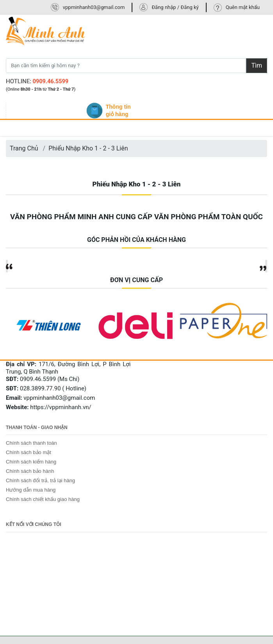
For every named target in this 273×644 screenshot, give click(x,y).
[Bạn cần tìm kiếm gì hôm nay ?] (126, 66)
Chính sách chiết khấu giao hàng (43, 499)
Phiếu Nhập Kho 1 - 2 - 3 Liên (88, 148)
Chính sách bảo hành (30, 471)
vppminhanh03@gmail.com (94, 7)
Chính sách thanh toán (31, 443)
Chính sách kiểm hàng (31, 462)
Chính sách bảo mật (29, 452)
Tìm (257, 65)
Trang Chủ (24, 148)
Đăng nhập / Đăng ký (175, 7)
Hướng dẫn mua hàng (31, 490)
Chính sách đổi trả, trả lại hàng (40, 480)
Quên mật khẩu (243, 7)
